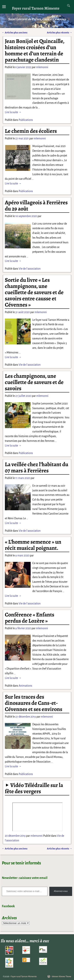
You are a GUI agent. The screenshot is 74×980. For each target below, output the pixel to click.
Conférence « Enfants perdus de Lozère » (30, 618)
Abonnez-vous (61, 891)
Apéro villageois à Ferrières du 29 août (36, 206)
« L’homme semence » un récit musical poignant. (33, 545)
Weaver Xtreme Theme (61, 977)
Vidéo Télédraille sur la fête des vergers (34, 788)
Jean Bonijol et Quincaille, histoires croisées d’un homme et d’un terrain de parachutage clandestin (35, 50)
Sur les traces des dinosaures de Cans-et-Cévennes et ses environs (34, 703)
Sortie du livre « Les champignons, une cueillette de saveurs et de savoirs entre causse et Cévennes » (34, 292)
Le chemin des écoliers (31, 131)
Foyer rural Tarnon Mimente (36, 8)
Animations (25, 686)
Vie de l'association (30, 269)
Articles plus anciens (15, 33)
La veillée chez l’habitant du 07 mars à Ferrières (37, 467)
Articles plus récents (60, 33)
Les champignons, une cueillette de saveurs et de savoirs (34, 382)
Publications (26, 120)
